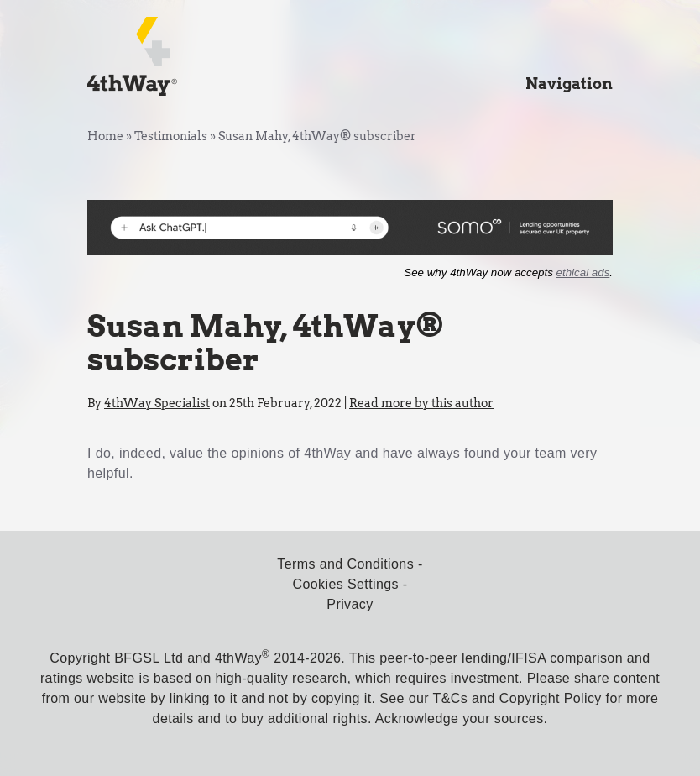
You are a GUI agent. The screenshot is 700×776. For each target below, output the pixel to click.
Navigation (569, 84)
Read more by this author (421, 403)
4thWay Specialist (157, 403)
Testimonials (171, 136)
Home (105, 136)
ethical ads (583, 273)
